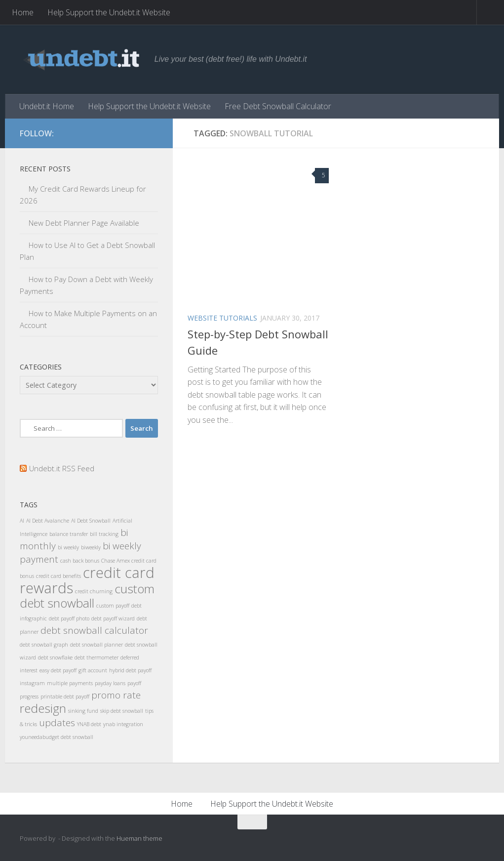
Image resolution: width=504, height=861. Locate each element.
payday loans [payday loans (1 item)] (110, 683)
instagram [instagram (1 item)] (32, 683)
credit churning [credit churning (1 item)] (94, 591)
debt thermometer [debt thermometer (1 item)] (97, 657)
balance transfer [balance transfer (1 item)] (69, 534)
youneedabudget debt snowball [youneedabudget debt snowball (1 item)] (57, 737)
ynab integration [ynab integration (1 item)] (123, 724)
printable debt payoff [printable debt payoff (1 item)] (65, 697)
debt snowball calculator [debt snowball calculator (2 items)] (94, 630)
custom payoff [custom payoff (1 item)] (113, 606)
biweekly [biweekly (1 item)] (91, 547)
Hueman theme (139, 838)
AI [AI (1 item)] (22, 521)
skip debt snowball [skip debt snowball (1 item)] (122, 711)
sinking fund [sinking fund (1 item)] (83, 711)
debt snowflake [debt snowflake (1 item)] (55, 657)
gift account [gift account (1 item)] (93, 670)
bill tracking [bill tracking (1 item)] (104, 534)
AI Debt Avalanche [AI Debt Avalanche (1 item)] (48, 521)
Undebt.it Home (47, 106)
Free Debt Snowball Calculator (278, 106)
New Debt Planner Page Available (84, 223)
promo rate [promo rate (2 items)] (116, 695)
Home (23, 12)
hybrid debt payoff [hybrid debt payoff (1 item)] (130, 670)
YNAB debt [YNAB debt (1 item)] (89, 724)
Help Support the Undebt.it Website (109, 12)
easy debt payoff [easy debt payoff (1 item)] (58, 670)
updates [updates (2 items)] (57, 723)
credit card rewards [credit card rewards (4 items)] (87, 580)
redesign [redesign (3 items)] (43, 708)
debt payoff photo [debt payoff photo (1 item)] (69, 618)
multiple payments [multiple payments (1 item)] (70, 683)
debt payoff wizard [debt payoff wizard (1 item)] (113, 618)
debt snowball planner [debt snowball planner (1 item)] (97, 645)
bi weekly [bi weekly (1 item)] (68, 547)
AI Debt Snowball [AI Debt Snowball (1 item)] (91, 521)
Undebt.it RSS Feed (62, 468)
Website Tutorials (222, 318)
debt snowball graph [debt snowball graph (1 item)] (44, 645)
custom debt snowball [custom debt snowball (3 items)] (87, 596)
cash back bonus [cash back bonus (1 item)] (80, 561)
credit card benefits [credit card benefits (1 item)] (58, 576)
